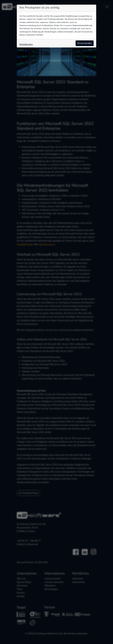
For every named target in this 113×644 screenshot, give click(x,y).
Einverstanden (85, 43)
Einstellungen (26, 44)
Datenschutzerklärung (82, 25)
